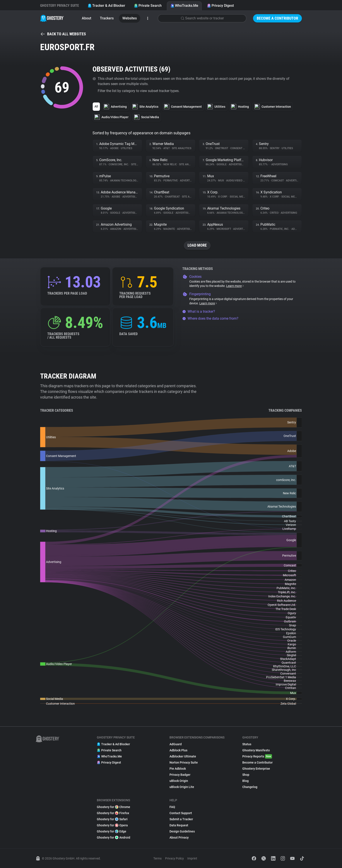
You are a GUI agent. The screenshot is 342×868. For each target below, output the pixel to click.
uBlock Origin (179, 781)
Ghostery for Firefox (113, 813)
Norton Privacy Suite (184, 762)
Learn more (235, 286)
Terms (157, 858)
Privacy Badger (180, 775)
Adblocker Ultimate (183, 756)
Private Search (148, 6)
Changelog (250, 787)
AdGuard (176, 744)
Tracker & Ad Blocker (106, 6)
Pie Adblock (178, 769)
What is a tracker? (199, 311)
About (86, 18)
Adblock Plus (178, 750)
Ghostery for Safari (112, 819)
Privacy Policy (174, 858)
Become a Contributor (277, 18)
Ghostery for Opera (112, 825)
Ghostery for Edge (112, 831)
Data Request (179, 825)
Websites (130, 18)
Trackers (107, 18)
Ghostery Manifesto (256, 750)
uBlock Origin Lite (182, 787)
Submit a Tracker (181, 819)
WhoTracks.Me (184, 6)
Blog (245, 781)
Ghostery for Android (114, 837)
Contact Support (181, 813)
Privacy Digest (220, 6)
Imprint (192, 858)
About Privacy (179, 837)
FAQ (172, 807)
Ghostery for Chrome (114, 807)
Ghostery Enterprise (256, 769)
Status (247, 744)
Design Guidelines (182, 831)
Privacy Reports (257, 756)
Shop (246, 775)
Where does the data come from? (210, 318)
